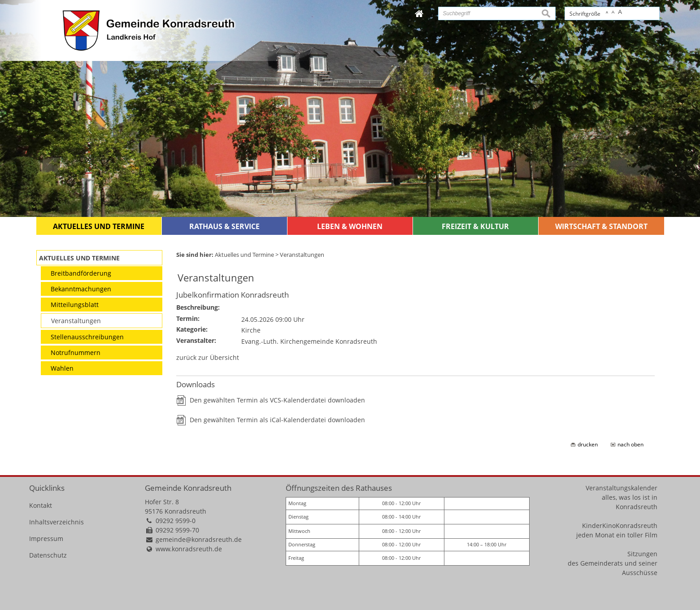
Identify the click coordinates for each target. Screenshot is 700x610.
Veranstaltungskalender (622, 488)
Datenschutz (48, 555)
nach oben (630, 444)
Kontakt (41, 505)
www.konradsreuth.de (189, 549)
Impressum (46, 539)
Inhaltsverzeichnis (57, 522)
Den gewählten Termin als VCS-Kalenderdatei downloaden (277, 400)
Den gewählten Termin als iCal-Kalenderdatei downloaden (277, 420)
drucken (588, 444)
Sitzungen (642, 554)
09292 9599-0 (176, 521)
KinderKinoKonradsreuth (620, 526)
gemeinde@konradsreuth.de (199, 539)
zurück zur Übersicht (208, 357)
